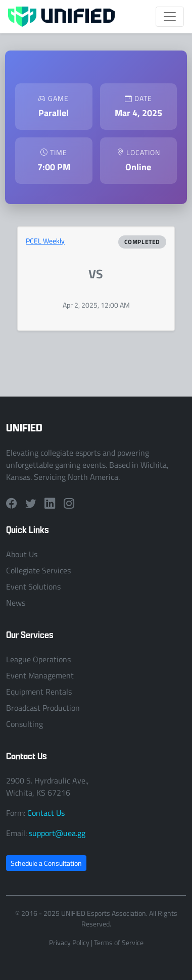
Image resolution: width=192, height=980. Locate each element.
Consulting (25, 724)
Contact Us (46, 813)
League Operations (38, 659)
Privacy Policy (69, 942)
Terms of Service (119, 942)
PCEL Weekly (45, 241)
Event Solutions (33, 586)
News (16, 603)
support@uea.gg (57, 833)
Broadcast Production (43, 708)
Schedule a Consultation (46, 863)
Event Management (40, 675)
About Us (22, 554)
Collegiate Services (38, 570)
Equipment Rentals (39, 692)
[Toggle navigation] (170, 17)
